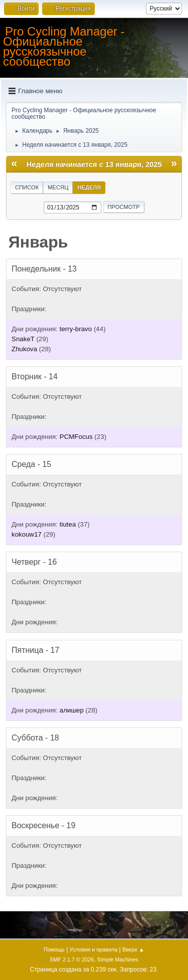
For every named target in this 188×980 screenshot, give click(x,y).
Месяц (58, 187)
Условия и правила (93, 949)
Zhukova (24, 349)
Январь (38, 242)
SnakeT (23, 339)
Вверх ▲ (133, 949)
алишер (72, 710)
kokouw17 (27, 534)
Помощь (54, 949)
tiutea (68, 524)
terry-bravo (76, 329)
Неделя (89, 187)
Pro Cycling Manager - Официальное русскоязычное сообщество (64, 46)
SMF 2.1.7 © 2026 (72, 959)
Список (27, 187)
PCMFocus (76, 437)
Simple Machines (118, 959)
